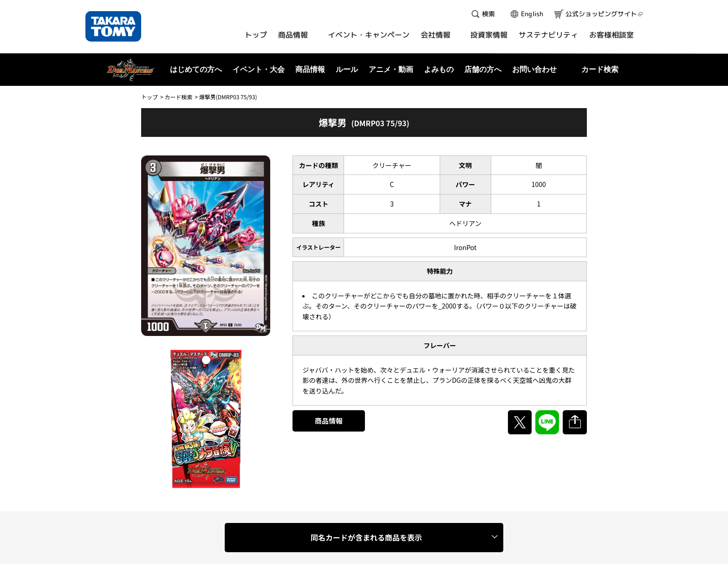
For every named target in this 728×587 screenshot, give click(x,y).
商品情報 (329, 421)
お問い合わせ (534, 69)
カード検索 (178, 97)
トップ (149, 97)
